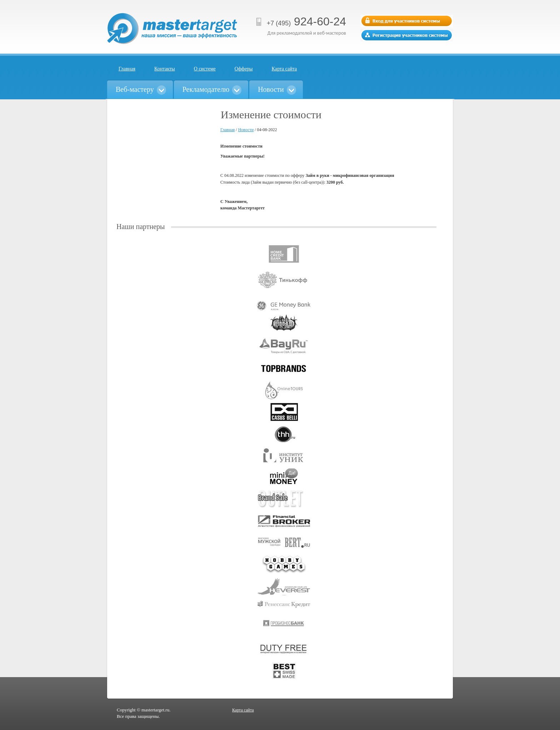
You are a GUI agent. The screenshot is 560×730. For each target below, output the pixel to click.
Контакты (165, 69)
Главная (127, 69)
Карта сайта (284, 69)
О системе (205, 69)
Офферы (244, 69)
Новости (246, 130)
